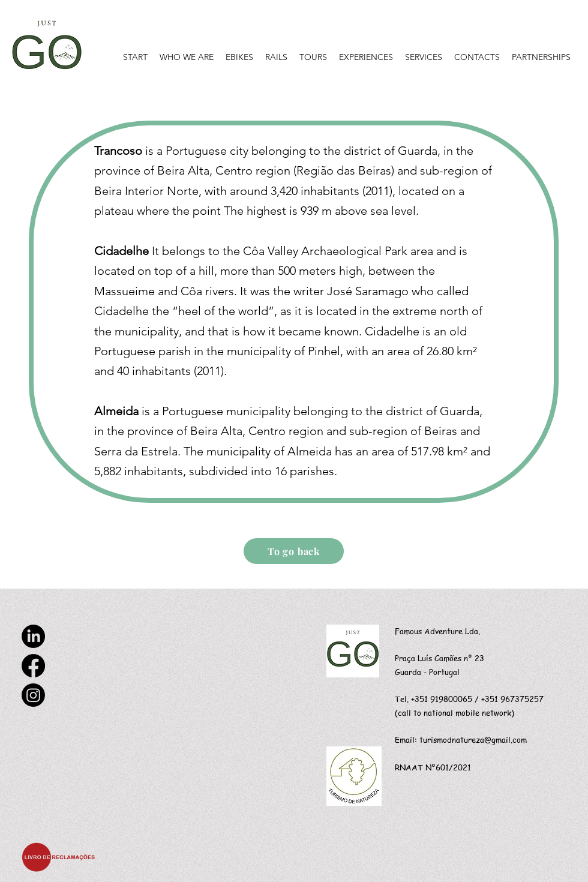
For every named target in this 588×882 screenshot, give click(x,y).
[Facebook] (33, 666)
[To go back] (294, 551)
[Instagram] (33, 695)
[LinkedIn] (33, 636)
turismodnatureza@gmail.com (473, 739)
